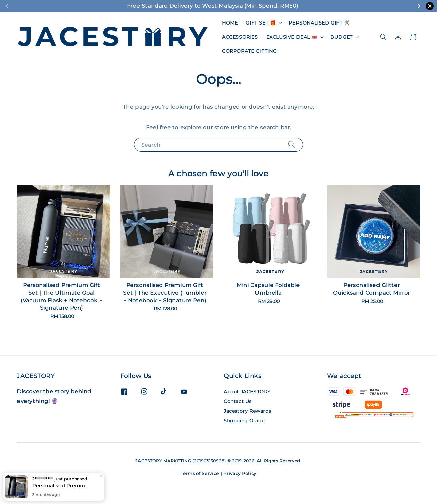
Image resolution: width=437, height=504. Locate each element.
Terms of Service (200, 473)
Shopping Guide (244, 421)
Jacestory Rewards (247, 411)
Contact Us (238, 401)
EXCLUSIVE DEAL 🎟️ (292, 37)
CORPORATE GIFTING (249, 51)
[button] (383, 37)
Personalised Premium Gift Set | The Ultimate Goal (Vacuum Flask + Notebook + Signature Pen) (62, 486)
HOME (230, 23)
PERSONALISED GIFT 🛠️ (319, 23)
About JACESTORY (247, 392)
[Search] (292, 145)
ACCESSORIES (240, 37)
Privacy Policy (240, 473)
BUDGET (342, 37)
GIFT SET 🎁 (261, 23)
